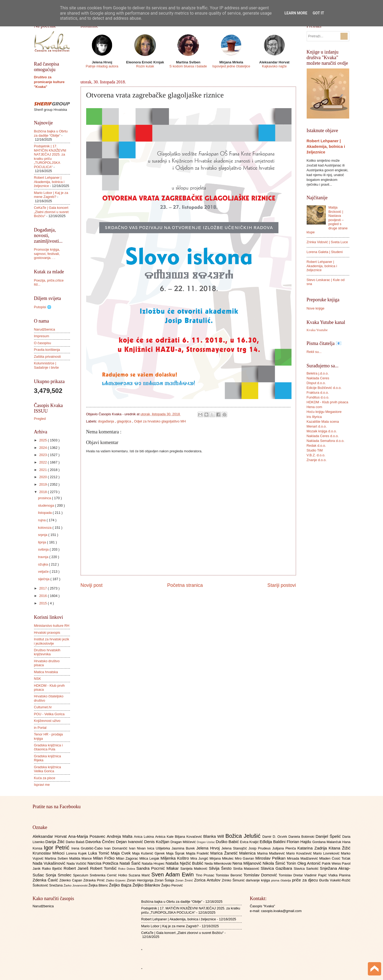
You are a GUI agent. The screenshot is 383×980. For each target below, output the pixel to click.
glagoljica (125, 421)
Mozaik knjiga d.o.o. (322, 431)
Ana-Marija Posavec (87, 836)
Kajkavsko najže (274, 66)
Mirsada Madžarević (303, 858)
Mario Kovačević (300, 853)
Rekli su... (314, 352)
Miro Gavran (245, 858)
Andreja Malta (120, 836)
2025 (43, 440)
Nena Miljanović (248, 863)
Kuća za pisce (45, 778)
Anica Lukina (144, 837)
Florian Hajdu (299, 842)
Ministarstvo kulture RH (52, 626)
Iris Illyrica (314, 417)
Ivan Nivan (138, 848)
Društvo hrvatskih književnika (47, 652)
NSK (38, 679)
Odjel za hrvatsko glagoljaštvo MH (160, 421)
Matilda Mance (81, 858)
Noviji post (92, 585)
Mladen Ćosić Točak (335, 858)
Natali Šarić (131, 863)
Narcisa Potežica (103, 863)
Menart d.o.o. (317, 426)
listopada (45, 513)
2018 (43, 492)
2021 (43, 470)
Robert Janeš (77, 868)
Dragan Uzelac (206, 842)
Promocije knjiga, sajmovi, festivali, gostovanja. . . (47, 254)
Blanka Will (214, 836)
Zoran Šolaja (165, 880)
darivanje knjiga (258, 880)
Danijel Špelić (329, 836)
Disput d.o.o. (316, 383)
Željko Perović (172, 885)
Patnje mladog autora (102, 66)
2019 (43, 484)
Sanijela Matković (195, 869)
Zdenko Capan (71, 880)
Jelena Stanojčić (235, 848)
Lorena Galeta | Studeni (325, 252)
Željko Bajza (121, 885)
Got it (318, 13)
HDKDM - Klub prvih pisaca (328, 402)
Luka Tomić (99, 853)
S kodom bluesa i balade (188, 66)
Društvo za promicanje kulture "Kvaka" (49, 82)
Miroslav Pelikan (271, 858)
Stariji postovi (282, 585)
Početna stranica (185, 585)
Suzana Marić (140, 875)
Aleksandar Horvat (51, 836)
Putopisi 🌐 (43, 307)
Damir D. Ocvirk (275, 837)
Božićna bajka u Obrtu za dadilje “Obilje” (51, 133)
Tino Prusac (206, 875)
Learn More (296, 13)
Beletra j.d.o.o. (318, 373)
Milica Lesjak (150, 858)
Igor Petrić (58, 847)
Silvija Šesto (221, 868)
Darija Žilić (56, 842)
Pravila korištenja (47, 350)
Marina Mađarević (272, 853)
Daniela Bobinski (302, 837)
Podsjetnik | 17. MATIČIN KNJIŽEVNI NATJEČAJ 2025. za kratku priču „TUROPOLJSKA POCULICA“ (50, 156)
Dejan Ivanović (130, 842)
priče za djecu (306, 880)
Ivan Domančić (117, 848)
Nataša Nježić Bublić (185, 863)
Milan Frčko (105, 858)
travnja (44, 557)
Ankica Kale (165, 837)
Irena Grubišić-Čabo (88, 848)
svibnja (44, 549)
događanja (107, 421)
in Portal (40, 728)
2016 (43, 596)
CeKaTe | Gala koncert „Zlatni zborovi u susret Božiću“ (51, 212)
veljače (44, 572)
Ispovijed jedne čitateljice (231, 66)
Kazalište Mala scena (323, 422)
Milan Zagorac (128, 858)
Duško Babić (228, 842)
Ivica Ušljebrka (159, 848)
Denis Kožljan (157, 842)
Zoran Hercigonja (141, 880)
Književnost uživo (47, 721)
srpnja (43, 535)
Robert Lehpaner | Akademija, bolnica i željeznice (49, 182)
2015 (43, 603)
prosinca (45, 498)
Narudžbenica (45, 329)
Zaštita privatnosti (47, 357)
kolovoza (45, 528)
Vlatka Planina (339, 875)
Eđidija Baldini (273, 842)
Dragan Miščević (184, 842)
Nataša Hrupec (154, 863)
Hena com (315, 407)
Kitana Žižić (340, 848)
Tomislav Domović (261, 875)
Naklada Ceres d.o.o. (323, 436)
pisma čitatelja (282, 880)
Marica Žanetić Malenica (234, 853)
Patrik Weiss (332, 863)
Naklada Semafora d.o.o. (326, 441)
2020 (43, 477)
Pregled (40, 419)
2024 (43, 448)
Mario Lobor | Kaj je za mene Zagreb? (51, 195)
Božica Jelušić (244, 836)
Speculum (81, 875)
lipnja (43, 542)
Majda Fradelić (198, 853)
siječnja (44, 579)
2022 (43, 462)
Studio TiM (315, 450)
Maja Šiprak (176, 853)
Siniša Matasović (247, 869)
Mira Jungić (200, 858)
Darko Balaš (76, 842)
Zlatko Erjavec (116, 880)
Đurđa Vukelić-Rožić (335, 880)
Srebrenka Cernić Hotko (109, 875)
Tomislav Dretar (292, 875)
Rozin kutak (145, 66)
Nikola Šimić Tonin (280, 863)
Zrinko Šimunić (234, 880)
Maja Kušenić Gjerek (149, 853)
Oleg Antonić (310, 863)
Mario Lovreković (327, 853)
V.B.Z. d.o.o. (316, 455)
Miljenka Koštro (176, 858)
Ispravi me (42, 785)
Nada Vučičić (77, 863)
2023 (43, 455)
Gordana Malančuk (327, 842)
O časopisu (43, 343)
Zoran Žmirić (185, 880)
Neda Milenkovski (218, 863)
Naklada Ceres (318, 378)
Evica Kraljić (250, 842)
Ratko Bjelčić (53, 869)
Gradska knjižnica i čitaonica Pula (48, 747)
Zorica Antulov (208, 880)
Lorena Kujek (77, 853)
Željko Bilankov (147, 885)
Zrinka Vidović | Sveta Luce (327, 242)
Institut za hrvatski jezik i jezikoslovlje (52, 641)
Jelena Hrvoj (209, 848)
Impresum (42, 336)
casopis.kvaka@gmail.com (281, 911)
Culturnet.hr (43, 707)
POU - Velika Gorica (49, 714)
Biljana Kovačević (189, 837)
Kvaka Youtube (317, 330)
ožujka (43, 564)
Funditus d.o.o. (318, 397)
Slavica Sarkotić (307, 869)
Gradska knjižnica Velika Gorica (48, 769)
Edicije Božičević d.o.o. (324, 388)
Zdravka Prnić (95, 880)
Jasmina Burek (184, 848)
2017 (43, 588)
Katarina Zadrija (313, 848)
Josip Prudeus (260, 848)
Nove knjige (316, 308)
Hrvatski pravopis (47, 633)
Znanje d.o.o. (317, 460)
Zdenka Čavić (46, 880)
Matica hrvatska (46, 672)
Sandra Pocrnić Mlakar (158, 868)
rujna (42, 520)
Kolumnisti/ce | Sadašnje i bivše (47, 365)
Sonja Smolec (59, 875)
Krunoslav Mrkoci (49, 853)
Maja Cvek (122, 853)
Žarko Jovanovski (76, 885)
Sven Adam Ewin (174, 874)
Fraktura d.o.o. (318, 393)
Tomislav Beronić (230, 875)
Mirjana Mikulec (222, 858)
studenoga (47, 505)
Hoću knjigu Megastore (324, 412)
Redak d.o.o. (316, 446)
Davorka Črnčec (101, 842)
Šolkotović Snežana (48, 885)
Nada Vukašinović (50, 863)
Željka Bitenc (99, 885)
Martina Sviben (57, 858)
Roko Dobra (127, 869)
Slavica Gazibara (277, 868)
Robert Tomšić (104, 868)
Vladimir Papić (316, 875)
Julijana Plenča (285, 848)
